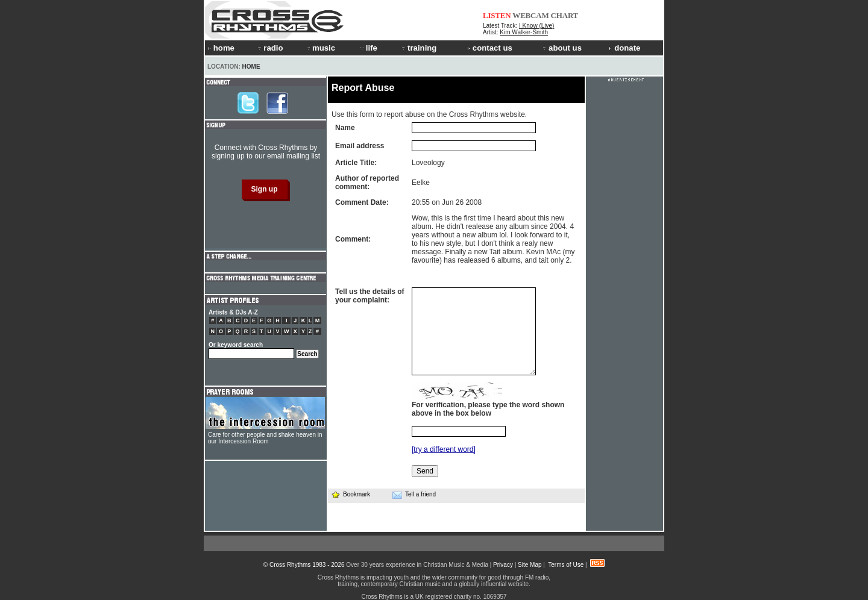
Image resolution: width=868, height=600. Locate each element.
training (418, 48)
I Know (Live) (536, 26)
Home (251, 67)
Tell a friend (414, 495)
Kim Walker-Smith (524, 32)
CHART (565, 15)
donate (624, 48)
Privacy (503, 565)
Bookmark (351, 494)
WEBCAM (530, 15)
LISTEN (497, 15)
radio (269, 48)
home (221, 48)
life (368, 48)
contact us (490, 48)
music (320, 48)
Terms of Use (566, 565)
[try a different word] (444, 449)
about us (561, 48)
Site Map (530, 565)
